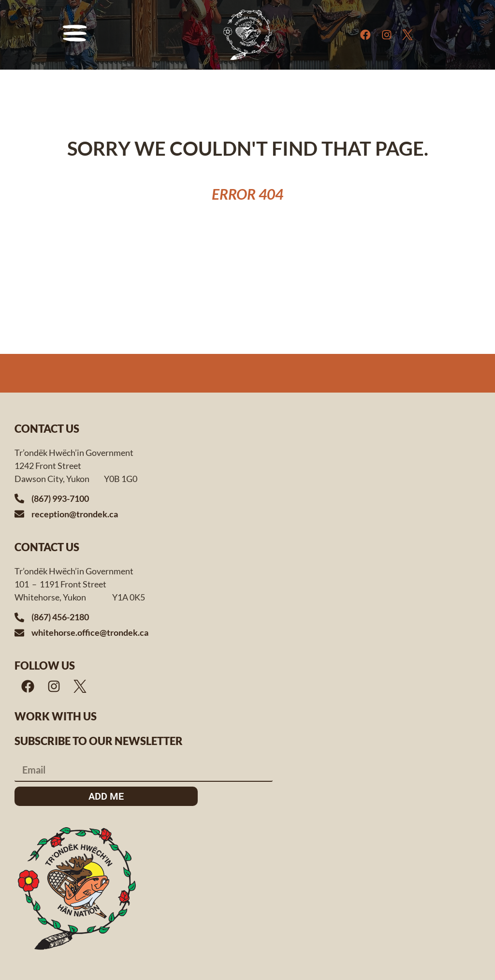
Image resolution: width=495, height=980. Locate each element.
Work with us (56, 716)
